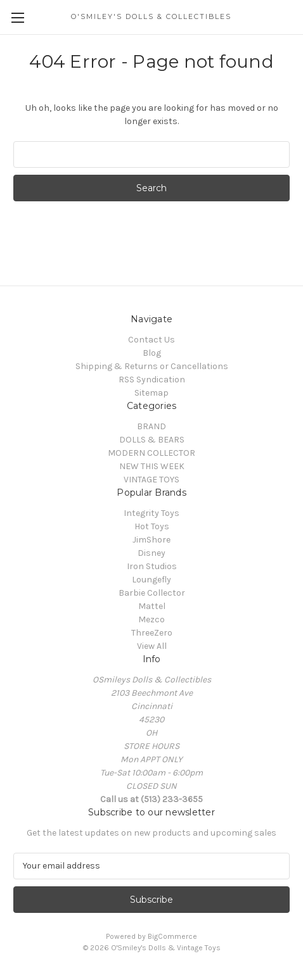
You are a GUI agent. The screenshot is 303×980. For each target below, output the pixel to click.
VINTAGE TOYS (151, 480)
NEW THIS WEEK (152, 466)
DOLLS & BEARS (152, 440)
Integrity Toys (151, 513)
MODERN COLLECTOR (151, 453)
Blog (152, 353)
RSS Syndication (152, 380)
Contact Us (151, 340)
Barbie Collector (152, 593)
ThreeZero (152, 633)
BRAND (151, 426)
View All (152, 646)
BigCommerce (172, 936)
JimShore (151, 540)
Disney (151, 553)
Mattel (152, 606)
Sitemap (151, 393)
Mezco (151, 619)
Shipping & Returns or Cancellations (152, 366)
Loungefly (151, 580)
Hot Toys (152, 526)
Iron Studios (152, 566)
